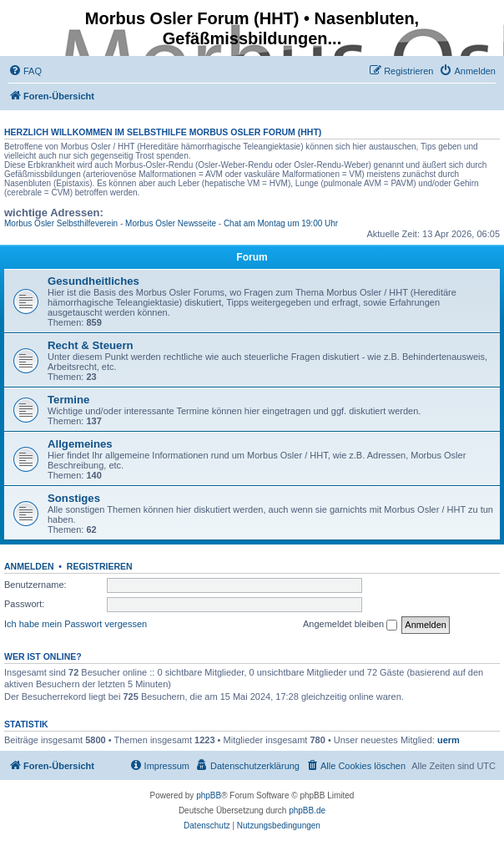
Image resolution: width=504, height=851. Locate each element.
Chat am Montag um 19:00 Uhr (281, 223)
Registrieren (100, 566)
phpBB (209, 795)
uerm (449, 740)
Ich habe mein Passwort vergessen (76, 624)
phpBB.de (307, 810)
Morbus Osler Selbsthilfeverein (61, 223)
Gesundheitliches (93, 281)
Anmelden (29, 566)
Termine (68, 400)
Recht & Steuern (91, 345)
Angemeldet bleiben (350, 625)
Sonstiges (74, 498)
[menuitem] (25, 71)
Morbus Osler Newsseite (171, 223)
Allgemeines (80, 444)
